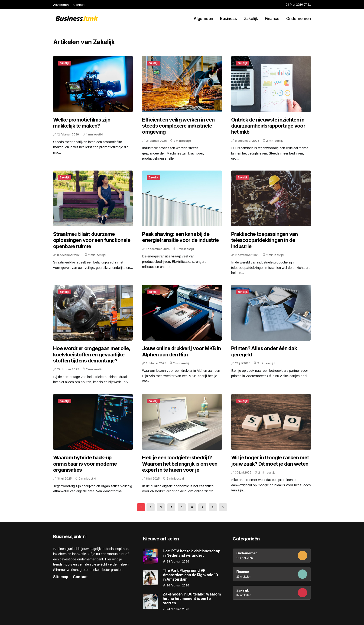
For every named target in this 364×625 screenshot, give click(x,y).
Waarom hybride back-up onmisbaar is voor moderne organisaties (85, 464)
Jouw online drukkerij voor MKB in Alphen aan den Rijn (181, 351)
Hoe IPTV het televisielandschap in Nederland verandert (192, 553)
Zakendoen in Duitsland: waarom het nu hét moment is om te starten (192, 599)
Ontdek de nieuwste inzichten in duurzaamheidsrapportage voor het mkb (268, 126)
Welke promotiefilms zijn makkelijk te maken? (82, 123)
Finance (272, 19)
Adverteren (61, 5)
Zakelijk (251, 19)
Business (229, 19)
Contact (79, 5)
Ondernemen (299, 19)
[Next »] (223, 507)
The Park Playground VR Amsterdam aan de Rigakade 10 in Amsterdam (190, 575)
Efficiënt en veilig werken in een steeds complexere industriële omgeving (178, 126)
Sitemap (61, 577)
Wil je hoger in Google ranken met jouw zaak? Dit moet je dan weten (270, 461)
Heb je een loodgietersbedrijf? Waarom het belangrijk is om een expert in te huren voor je (180, 464)
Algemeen (203, 19)
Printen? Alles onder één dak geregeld (264, 351)
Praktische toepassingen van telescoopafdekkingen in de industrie (265, 240)
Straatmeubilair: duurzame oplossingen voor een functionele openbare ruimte (92, 240)
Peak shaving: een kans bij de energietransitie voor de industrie (180, 237)
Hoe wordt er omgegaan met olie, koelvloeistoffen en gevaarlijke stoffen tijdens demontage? (92, 354)
